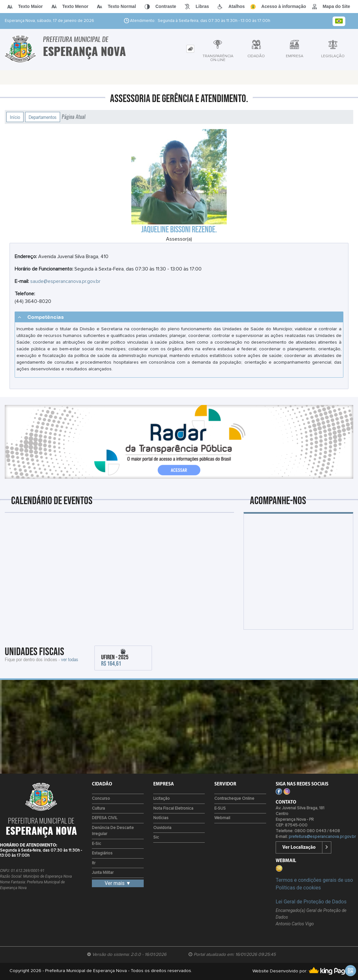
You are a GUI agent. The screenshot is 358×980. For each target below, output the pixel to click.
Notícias (161, 818)
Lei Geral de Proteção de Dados (311, 902)
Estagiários (102, 853)
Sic (156, 837)
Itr (94, 863)
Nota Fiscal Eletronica (173, 809)
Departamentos (43, 117)
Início (15, 117)
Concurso (101, 799)
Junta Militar (103, 873)
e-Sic (96, 844)
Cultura (98, 809)
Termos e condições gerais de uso (314, 880)
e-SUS (220, 809)
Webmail (222, 818)
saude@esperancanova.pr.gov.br (65, 281)
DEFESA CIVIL (105, 818)
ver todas (70, 659)
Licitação (162, 799)
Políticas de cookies (298, 888)
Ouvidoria (162, 828)
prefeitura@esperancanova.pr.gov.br (322, 837)
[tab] (190, 49)
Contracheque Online (234, 799)
